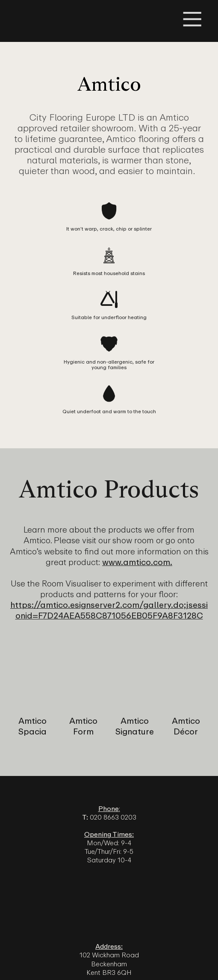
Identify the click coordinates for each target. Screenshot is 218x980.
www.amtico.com (136, 562)
